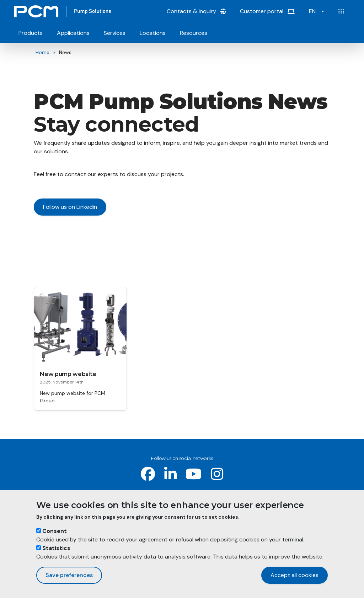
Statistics (56, 548)
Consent (55, 531)
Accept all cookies (295, 575)
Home (42, 52)
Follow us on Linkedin (70, 207)
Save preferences (69, 575)
